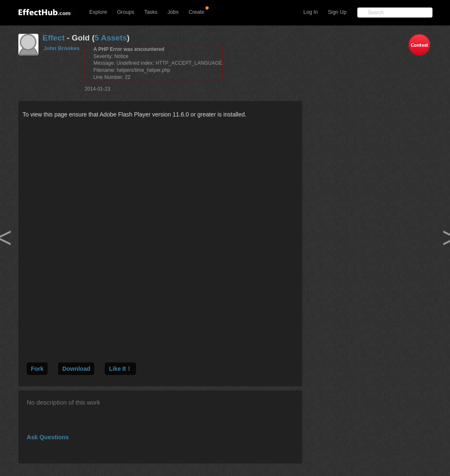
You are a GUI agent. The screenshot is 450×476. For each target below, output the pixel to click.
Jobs (173, 12)
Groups (125, 12)
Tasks (151, 12)
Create (197, 12)
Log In (311, 12)
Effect (54, 38)
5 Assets (111, 38)
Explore (98, 12)
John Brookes (62, 48)
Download (76, 369)
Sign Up (337, 12)
